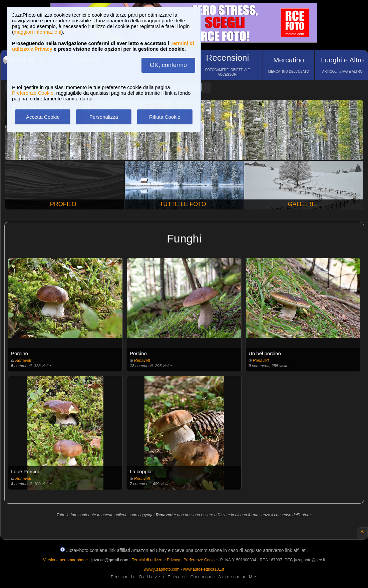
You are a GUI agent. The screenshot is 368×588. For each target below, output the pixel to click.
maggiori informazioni (38, 32)
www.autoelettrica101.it (203, 569)
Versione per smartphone (65, 560)
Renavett (23, 361)
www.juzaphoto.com (162, 569)
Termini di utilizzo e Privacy (156, 560)
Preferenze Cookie (33, 93)
